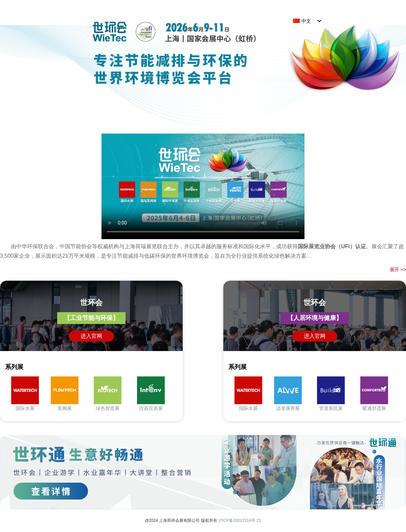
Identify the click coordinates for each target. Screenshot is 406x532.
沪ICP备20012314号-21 (240, 521)
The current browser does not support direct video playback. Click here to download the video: (203, 182)
